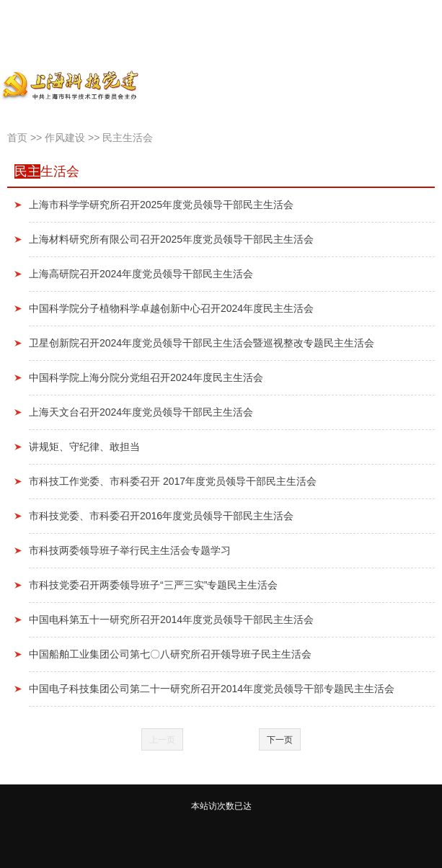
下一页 (280, 740)
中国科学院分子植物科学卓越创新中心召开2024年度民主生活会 (171, 308)
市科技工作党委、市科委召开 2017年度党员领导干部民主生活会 (173, 481)
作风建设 (65, 138)
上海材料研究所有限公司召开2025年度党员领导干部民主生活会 (171, 239)
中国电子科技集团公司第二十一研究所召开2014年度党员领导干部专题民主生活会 (212, 689)
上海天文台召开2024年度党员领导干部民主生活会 (141, 412)
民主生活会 (128, 138)
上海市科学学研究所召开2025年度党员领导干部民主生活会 (161, 205)
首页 (17, 138)
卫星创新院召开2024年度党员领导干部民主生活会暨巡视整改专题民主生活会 (202, 343)
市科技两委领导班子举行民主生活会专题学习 (130, 550)
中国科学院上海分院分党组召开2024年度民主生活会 (146, 377)
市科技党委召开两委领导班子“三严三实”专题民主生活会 (153, 585)
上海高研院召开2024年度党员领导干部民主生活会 (141, 274)
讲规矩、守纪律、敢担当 (84, 447)
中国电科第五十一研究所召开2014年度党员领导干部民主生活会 (171, 619)
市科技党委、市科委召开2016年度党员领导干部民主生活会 (161, 516)
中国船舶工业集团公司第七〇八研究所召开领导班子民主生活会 (170, 654)
